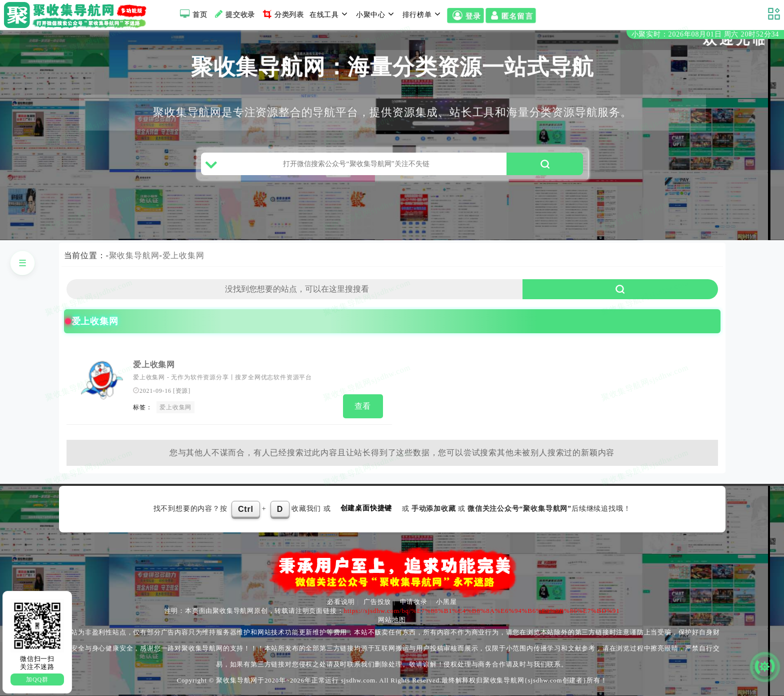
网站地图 (392, 620)
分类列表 (282, 14)
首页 (192, 14)
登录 (465, 16)
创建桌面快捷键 (366, 508)
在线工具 (330, 14)
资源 (182, 391)
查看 (363, 406)
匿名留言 (511, 16)
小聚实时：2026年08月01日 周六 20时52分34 (705, 34)
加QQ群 (37, 679)
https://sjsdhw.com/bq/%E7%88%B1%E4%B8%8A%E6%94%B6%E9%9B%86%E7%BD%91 (481, 611)
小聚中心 (376, 14)
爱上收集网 (183, 255)
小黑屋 (446, 602)
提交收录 (234, 14)
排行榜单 (423, 14)
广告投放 (377, 602)
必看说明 (341, 602)
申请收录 (414, 602)
